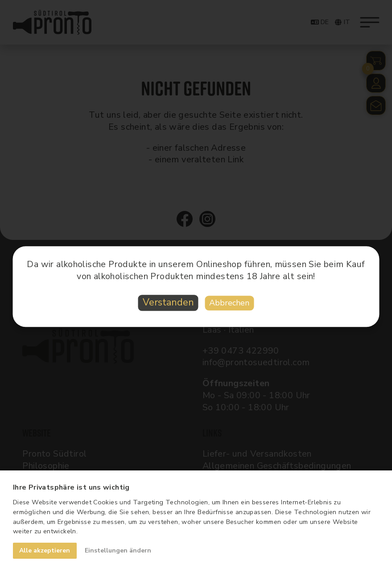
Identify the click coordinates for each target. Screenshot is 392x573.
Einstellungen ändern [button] (118, 550)
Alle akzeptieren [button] (45, 550)
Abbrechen (229, 303)
